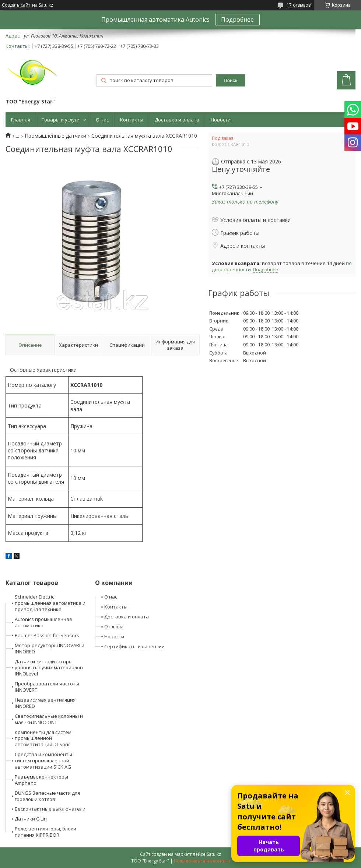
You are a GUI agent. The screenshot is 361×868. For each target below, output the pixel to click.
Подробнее (237, 20)
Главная (21, 120)
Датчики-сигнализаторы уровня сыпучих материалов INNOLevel (49, 668)
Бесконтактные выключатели (50, 809)
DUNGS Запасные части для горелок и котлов (47, 796)
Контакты (132, 120)
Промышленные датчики (55, 136)
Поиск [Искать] (230, 80)
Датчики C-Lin (31, 819)
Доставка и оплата (177, 120)
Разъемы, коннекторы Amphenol (41, 780)
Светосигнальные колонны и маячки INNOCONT (49, 719)
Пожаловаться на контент (202, 861)
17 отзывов (299, 5)
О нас (102, 120)
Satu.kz (214, 854)
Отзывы (114, 627)
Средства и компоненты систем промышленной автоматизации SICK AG (43, 761)
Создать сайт (16, 5)
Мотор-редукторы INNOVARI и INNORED (50, 648)
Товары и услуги (61, 120)
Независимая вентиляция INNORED (45, 703)
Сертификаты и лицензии (134, 646)
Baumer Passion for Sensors (47, 635)
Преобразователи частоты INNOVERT (47, 687)
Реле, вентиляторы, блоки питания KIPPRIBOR (45, 832)
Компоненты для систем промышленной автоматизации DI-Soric (43, 738)
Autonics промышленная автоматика (43, 622)
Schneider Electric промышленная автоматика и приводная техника (50, 603)
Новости (221, 120)
